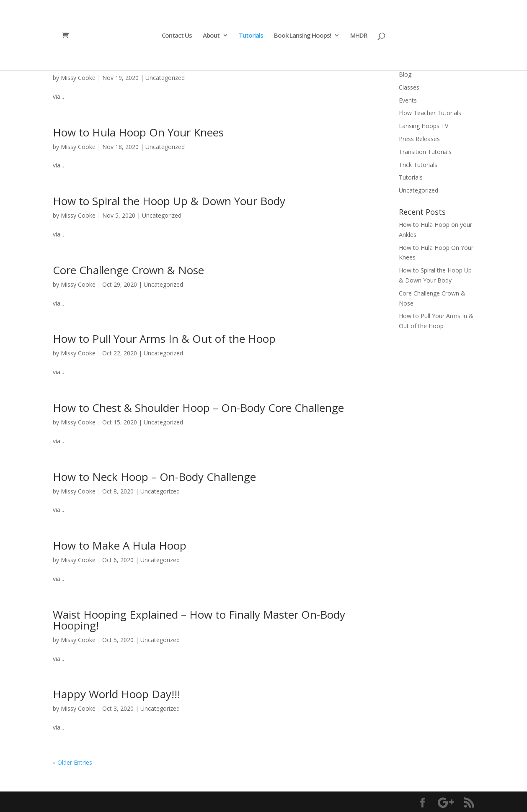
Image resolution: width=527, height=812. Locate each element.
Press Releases (419, 139)
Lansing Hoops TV (424, 126)
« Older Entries (72, 762)
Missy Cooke (78, 78)
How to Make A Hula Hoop (120, 545)
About (211, 36)
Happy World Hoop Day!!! (116, 694)
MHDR (359, 36)
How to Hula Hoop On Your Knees (138, 132)
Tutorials (251, 36)
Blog (405, 74)
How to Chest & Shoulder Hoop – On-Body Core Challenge (198, 408)
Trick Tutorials (418, 165)
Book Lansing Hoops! (302, 36)
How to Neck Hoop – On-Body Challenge (154, 477)
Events (408, 100)
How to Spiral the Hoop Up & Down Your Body (169, 201)
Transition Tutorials (425, 152)
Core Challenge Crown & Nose (128, 270)
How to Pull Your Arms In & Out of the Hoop (164, 339)
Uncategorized (165, 78)
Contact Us (177, 36)
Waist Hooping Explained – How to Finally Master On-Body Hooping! (199, 620)
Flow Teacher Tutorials (430, 113)
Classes (409, 87)
